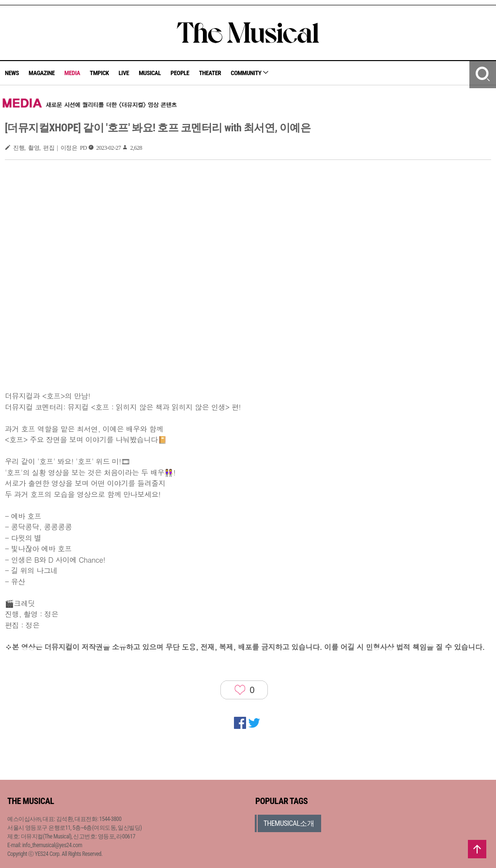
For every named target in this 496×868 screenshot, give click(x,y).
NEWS (12, 73)
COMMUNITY (249, 73)
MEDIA (72, 73)
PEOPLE (180, 73)
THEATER (210, 73)
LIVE (124, 73)
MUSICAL (150, 73)
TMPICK (99, 73)
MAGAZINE (42, 73)
